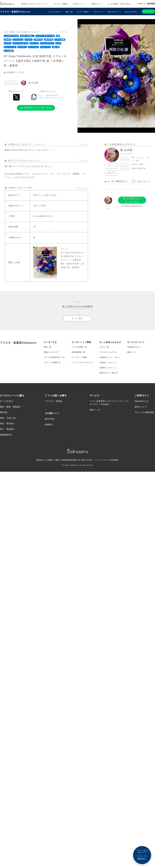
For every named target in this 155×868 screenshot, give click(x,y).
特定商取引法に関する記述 (80, 460)
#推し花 (56, 47)
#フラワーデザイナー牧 (45, 36)
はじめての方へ (55, 12)
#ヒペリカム (33, 47)
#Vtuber (28, 40)
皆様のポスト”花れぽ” (109, 372)
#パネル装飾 (60, 40)
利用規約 (65, 460)
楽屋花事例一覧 (78, 352)
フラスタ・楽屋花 (60, 4)
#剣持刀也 (38, 40)
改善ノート (132, 352)
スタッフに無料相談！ (142, 855)
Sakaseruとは (133, 347)
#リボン (8, 43)
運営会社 (40, 460)
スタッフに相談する (52, 362)
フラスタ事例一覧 (79, 347)
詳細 (36, 32)
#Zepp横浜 (9, 51)
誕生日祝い (50, 418)
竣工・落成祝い (8, 429)
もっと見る (78, 318)
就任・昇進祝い (8, 423)
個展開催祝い (7, 434)
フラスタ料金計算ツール (54, 357)
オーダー (148, 11)
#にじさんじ (18, 40)
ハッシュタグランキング (82, 362)
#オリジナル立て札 (20, 43)
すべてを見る (7, 401)
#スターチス (45, 47)
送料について (141, 406)
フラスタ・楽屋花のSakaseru (15, 12)
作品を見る (112, 173)
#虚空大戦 (49, 40)
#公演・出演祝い (27, 36)
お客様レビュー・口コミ (110, 357)
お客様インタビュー (108, 362)
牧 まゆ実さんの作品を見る (132, 206)
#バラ (58, 43)
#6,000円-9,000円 (11, 36)
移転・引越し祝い (9, 418)
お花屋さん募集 (53, 460)
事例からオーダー (51, 352)
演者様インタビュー (108, 367)
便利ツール (95, 410)
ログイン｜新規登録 (146, 4)
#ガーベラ (34, 43)
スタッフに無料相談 (144, 412)
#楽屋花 (8, 40)
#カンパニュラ (10, 47)
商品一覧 (69, 12)
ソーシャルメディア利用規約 (106, 460)
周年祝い (4, 412)
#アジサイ (22, 47)
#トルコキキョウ (47, 43)
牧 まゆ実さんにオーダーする (36, 108)
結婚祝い (49, 424)
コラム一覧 (104, 347)
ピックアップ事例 (79, 357)
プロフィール (112, 166)
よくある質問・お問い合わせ (119, 4)
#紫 (58, 36)
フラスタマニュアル (108, 352)
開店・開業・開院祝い (11, 406)
